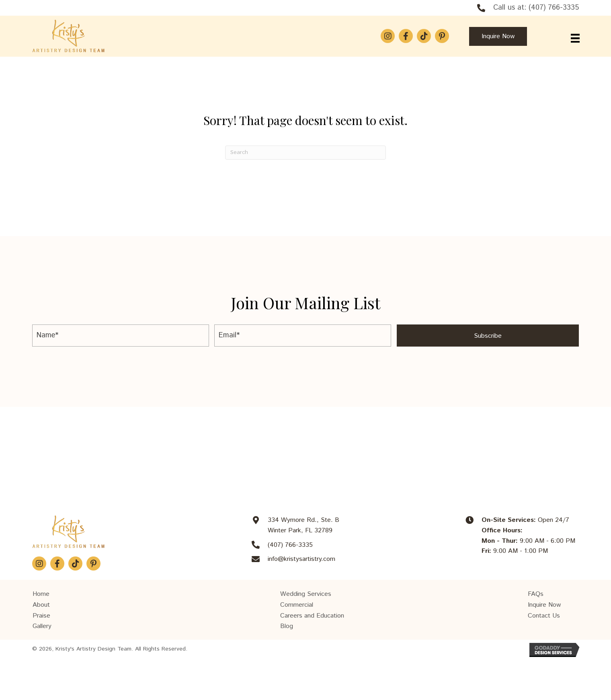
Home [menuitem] (41, 594)
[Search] (305, 153)
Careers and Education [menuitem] (312, 616)
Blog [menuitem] (287, 626)
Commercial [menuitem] (297, 605)
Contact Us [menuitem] (544, 616)
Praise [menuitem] (41, 616)
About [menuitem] (41, 605)
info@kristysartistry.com (301, 559)
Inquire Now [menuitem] (544, 605)
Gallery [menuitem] (42, 626)
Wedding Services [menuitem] (306, 594)
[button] (388, 36)
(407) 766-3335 (554, 8)
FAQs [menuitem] (536, 594)
